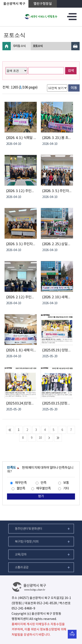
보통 (66, 483)
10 (40, 438)
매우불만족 (44, 489)
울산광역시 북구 (14, 4)
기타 (66, 489)
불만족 (21, 489)
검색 (71, 71)
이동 (74, 88)
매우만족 (21, 483)
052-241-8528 (47, 603)
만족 (44, 483)
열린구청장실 (43, 4)
